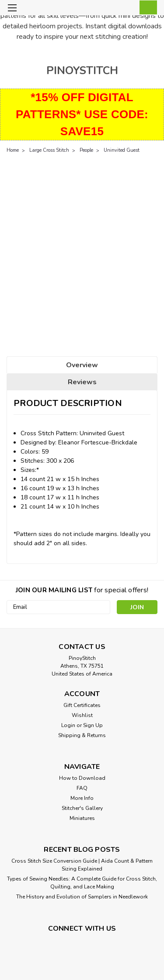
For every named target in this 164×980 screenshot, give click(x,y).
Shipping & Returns (82, 735)
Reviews (82, 382)
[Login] (128, 9)
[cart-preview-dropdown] (146, 7)
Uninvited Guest (122, 150)
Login (68, 725)
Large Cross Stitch (49, 150)
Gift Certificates (82, 705)
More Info (82, 798)
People (86, 150)
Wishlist (82, 715)
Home (13, 150)
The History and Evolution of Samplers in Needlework (82, 897)
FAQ (82, 788)
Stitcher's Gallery (82, 808)
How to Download (82, 778)
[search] (110, 9)
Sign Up (93, 725)
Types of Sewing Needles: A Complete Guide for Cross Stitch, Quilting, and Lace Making (82, 883)
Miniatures (82, 818)
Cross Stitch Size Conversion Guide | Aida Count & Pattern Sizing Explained (82, 865)
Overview (82, 365)
